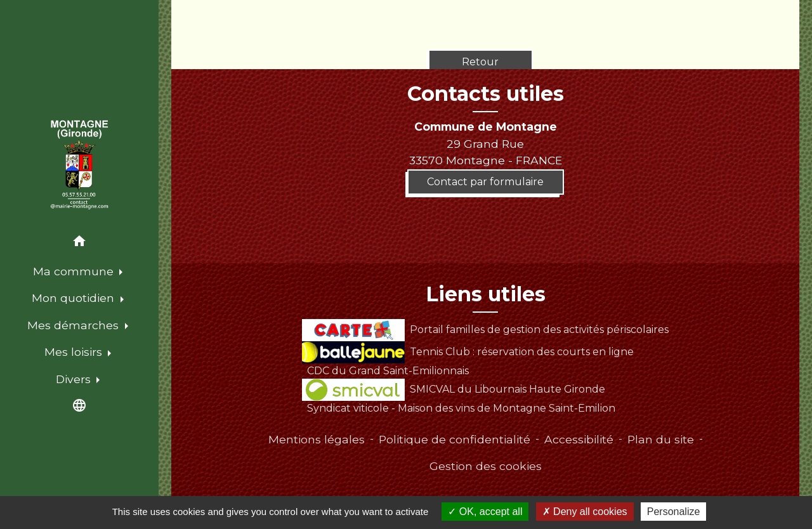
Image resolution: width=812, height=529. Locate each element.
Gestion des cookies (486, 466)
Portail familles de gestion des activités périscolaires (485, 330)
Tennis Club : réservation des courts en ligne (468, 352)
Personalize (674, 512)
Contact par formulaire (485, 182)
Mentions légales (317, 439)
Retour (480, 62)
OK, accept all (485, 512)
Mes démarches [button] (75, 325)
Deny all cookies (585, 512)
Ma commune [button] (75, 271)
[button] (79, 243)
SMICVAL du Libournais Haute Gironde (453, 389)
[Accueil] (79, 165)
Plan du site (661, 439)
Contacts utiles (486, 94)
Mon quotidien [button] (75, 298)
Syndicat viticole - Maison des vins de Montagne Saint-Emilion (461, 408)
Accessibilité (579, 439)
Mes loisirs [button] (75, 352)
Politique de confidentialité (455, 439)
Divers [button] (75, 379)
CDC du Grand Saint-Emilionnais (388, 371)
